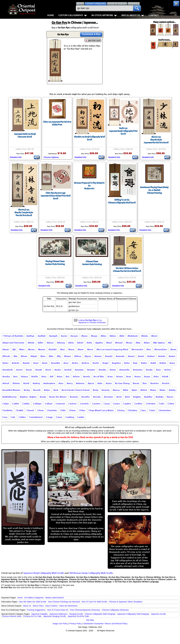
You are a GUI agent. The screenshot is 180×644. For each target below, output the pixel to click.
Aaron (64, 336)
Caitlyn (26, 404)
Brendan (109, 397)
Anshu (58, 370)
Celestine (151, 404)
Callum (49, 404)
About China (38, 606)
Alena (90, 349)
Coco (5, 417)
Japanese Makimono (58, 614)
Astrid (26, 383)
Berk (56, 390)
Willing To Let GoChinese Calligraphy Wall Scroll (122, 201)
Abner (154, 336)
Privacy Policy (76, 624)
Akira (22, 349)
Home (51, 15)
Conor (59, 417)
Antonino (138, 370)
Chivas (72, 410)
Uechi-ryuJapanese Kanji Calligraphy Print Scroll (123, 131)
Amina (172, 356)
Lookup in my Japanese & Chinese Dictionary (92, 321)
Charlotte (52, 410)
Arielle (35, 376)
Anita (127, 363)
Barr (145, 383)
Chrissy (121, 410)
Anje (135, 363)
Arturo (119, 376)
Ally (59, 356)
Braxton (74, 397)
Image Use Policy (60, 624)
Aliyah (34, 356)
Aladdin (53, 349)
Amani (131, 356)
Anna (172, 363)
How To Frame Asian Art (58, 610)
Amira (5, 363)
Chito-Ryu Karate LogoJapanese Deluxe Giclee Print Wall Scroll (56, 196)
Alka (51, 356)
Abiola (144, 336)
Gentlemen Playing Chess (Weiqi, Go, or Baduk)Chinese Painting (154, 190)
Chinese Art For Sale (32, 616)
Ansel (48, 370)
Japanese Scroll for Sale (78, 616)
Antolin (102, 370)
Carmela (84, 404)
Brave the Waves (58, 397)
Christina (132, 410)
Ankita (163, 363)
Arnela (87, 376)
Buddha (148, 397)
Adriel (80, 343)
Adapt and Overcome (13, 343)
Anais (45, 363)
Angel (105, 363)
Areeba (6, 376)
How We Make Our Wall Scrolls (32, 602)
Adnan (50, 343)
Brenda (97, 397)
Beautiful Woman (11, 390)
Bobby (172, 390)
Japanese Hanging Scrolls (54, 616)
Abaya (94, 336)
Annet (19, 370)
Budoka (160, 397)
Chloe (82, 410)
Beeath (37, 390)
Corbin (81, 417)
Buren (170, 397)
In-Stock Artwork (104, 15)
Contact (153, 15)
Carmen (96, 404)
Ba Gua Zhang (122, 383)
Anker (144, 363)
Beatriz (166, 383)
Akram (31, 349)
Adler (40, 343)
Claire (152, 410)
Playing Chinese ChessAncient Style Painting (55, 263)
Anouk (39, 370)
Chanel (30, 410)
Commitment (36, 417)
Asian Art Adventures (68, 606)
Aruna (138, 376)
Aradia (149, 370)
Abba (103, 336)
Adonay (61, 343)
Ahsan (129, 343)
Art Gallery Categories (34, 598)
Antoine (91, 370)
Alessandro (137, 349)
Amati (141, 356)
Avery (70, 383)
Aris (68, 376)
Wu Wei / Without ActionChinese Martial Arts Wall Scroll (127, 270)
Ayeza (91, 383)
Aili (170, 343)
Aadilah (42, 336)
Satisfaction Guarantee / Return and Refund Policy (105, 624)
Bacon (136, 383)
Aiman (6, 349)
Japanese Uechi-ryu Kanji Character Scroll (25, 135)
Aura (61, 383)
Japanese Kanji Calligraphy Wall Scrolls (44, 573)
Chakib (20, 410)
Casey (107, 404)
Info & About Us (133, 15)
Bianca (116, 390)
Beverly (106, 390)
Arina (60, 376)
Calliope (37, 404)
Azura (109, 383)
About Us (27, 606)
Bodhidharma (9, 397)
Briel (127, 397)
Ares (15, 376)
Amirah (16, 363)
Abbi (122, 336)
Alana (71, 349)
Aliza (43, 356)
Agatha (99, 343)
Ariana (24, 376)
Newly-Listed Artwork (54, 598)
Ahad (109, 343)
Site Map (90, 620)
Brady (43, 397)
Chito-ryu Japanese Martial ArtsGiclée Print (57, 123)
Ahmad (119, 343)
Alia (15, 356)
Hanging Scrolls (76, 614)
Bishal (144, 390)
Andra (75, 363)
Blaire (153, 390)
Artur (110, 376)
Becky (27, 390)
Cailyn (6, 404)
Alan (62, 349)
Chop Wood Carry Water (101, 410)
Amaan (98, 356)
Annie (29, 370)
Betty (96, 390)
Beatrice (155, 383)
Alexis (173, 349)
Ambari (151, 356)
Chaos (41, 410)
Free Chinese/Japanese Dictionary (85, 610)
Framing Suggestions (36, 610)
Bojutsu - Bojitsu (28, 397)
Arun (129, 376)
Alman (67, 356)
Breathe (86, 397)
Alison (24, 356)
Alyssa (88, 356)
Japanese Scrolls (158, 614)
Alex (149, 349)
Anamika (55, 363)
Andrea (85, 363)
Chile (63, 410)
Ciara (143, 410)
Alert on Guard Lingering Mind (112, 349)
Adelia (31, 343)
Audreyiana (49, 383)
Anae (36, 363)
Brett (119, 397)
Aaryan (74, 336)
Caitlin (16, 404)
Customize (91, 34)
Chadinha (7, 410)
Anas (66, 363)
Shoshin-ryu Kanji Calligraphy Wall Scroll (90, 138)
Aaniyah (53, 336)
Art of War (99, 376)
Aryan (147, 376)
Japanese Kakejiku (40, 614)
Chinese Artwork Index (12, 616)
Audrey (36, 383)
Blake (163, 390)
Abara (84, 336)
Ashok (165, 376)
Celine (171, 404)
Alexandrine (161, 349)
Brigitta (137, 397)
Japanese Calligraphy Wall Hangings (133, 614)
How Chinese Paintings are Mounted (64, 602)
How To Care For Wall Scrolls (94, 602)
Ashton (16, 383)
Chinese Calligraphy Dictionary (115, 610)
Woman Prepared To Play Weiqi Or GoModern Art (89, 186)
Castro (116, 404)
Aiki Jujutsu (159, 343)
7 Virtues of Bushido (13, 336)
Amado (109, 356)
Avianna (80, 383)
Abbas (113, 336)
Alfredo (6, 356)
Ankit (153, 363)
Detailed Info (16, 157)
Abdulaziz (133, 336)
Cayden (127, 404)
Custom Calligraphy (73, 15)
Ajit (14, 349)
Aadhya (30, 336)
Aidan (147, 343)
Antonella (124, 370)
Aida (138, 343)
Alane (81, 349)
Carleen (73, 404)
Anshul (68, 370)
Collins (22, 417)
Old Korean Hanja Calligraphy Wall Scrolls (91, 573)
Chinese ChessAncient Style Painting (92, 263)
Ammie (26, 363)
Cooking (70, 417)
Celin (162, 404)
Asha (156, 376)
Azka (100, 383)
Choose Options (51, 157)
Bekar (47, 390)
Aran (158, 370)
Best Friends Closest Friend (76, 390)
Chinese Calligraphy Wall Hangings (100, 614)
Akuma (42, 349)
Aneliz (96, 363)
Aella (89, 343)
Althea (78, 356)
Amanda (120, 356)
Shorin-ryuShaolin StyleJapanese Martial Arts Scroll (156, 140)
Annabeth (8, 370)
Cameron (60, 404)
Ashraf (6, 383)
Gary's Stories (51, 606)
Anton (113, 370)
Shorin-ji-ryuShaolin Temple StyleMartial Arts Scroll (24, 213)
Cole (13, 417)
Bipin (134, 390)
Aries (44, 376)
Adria (71, 343)
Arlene (76, 376)
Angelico (116, 363)
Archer (168, 370)
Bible (126, 390)
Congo (49, 417)
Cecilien (138, 404)
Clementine (165, 410)
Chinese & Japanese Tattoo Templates (126, 602)
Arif (52, 376)
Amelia (162, 356)
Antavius (79, 370)
